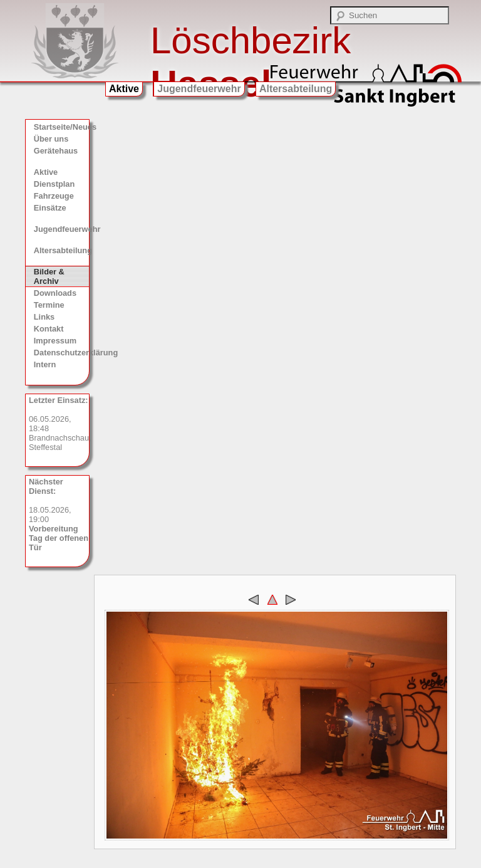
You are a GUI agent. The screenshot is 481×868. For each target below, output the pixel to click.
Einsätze (50, 208)
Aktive (124, 89)
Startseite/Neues (61, 127)
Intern (45, 364)
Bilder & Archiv (49, 276)
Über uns (51, 139)
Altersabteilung (296, 89)
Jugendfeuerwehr (199, 89)
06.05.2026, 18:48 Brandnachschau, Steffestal (59, 424)
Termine (49, 305)
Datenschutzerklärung (61, 353)
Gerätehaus (56, 151)
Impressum (55, 341)
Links (44, 317)
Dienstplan (54, 184)
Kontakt (49, 329)
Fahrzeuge (54, 196)
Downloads (55, 293)
